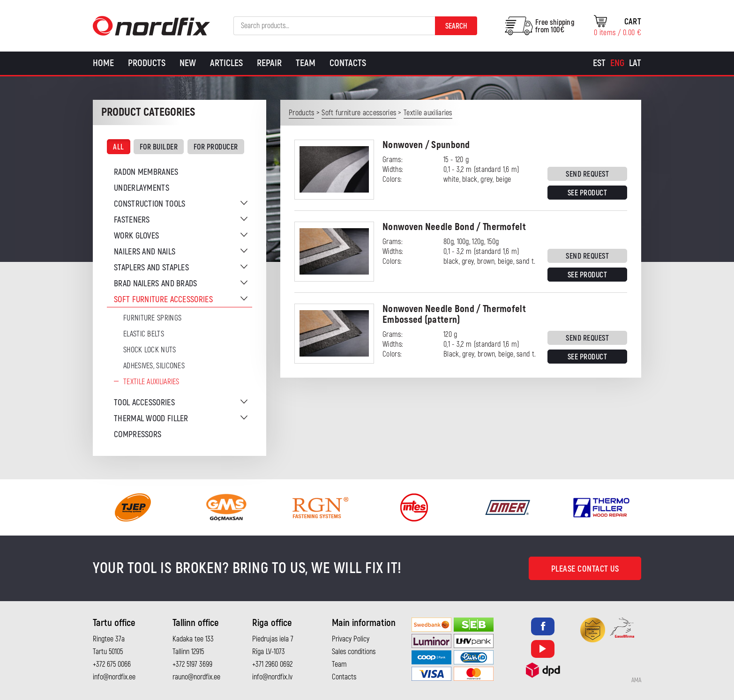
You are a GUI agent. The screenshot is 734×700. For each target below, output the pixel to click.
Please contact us (585, 569)
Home (103, 63)
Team (306, 63)
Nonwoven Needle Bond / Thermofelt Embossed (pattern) (454, 314)
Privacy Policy (351, 639)
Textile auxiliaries (151, 382)
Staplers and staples (151, 268)
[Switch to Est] (599, 63)
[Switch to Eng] (617, 63)
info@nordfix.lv (272, 677)
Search (456, 26)
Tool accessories (144, 403)
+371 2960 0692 (272, 664)
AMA (636, 680)
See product (588, 193)
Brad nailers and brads (156, 284)
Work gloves (136, 236)
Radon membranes (146, 172)
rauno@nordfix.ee (196, 677)
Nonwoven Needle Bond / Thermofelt (454, 227)
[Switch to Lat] (635, 63)
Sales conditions (354, 652)
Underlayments (142, 188)
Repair (269, 63)
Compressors (138, 435)
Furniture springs (152, 318)
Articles (226, 63)
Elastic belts (144, 334)
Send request (587, 174)
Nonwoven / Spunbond (426, 145)
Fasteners (132, 220)
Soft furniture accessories (163, 300)
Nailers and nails (145, 252)
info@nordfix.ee (114, 677)
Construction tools (150, 204)
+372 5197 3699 (192, 664)
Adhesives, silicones (154, 366)
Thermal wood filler (151, 419)
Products (147, 63)
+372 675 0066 (112, 664)
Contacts (348, 63)
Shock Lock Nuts (150, 350)
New (188, 63)
